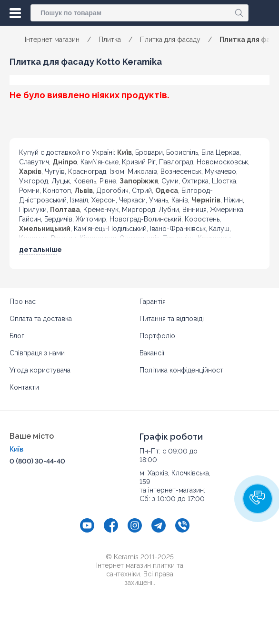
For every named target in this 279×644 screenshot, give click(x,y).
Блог (17, 336)
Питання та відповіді (172, 319)
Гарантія (153, 302)
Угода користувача (40, 370)
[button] (258, 499)
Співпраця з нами (37, 353)
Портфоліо (157, 336)
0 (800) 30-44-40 (37, 461)
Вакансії (152, 353)
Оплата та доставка (41, 319)
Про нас (23, 302)
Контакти (24, 387)
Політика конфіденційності (182, 370)
